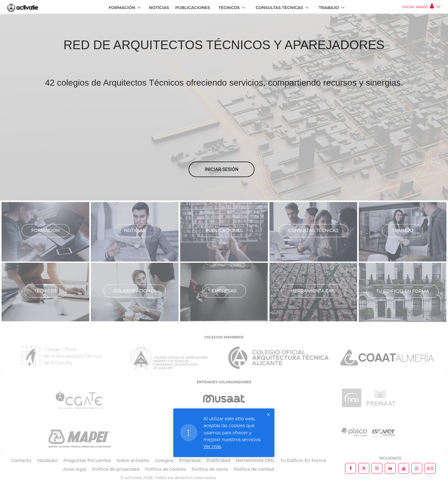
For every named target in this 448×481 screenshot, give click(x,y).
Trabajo (329, 7)
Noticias (159, 7)
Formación (122, 7)
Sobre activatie (133, 460)
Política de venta (210, 469)
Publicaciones (193, 7)
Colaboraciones (135, 291)
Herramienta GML (313, 291)
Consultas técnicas (313, 230)
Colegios (164, 460)
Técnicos (229, 7)
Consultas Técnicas (279, 7)
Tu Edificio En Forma (303, 460)
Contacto (21, 460)
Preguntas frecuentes (87, 460)
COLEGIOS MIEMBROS (224, 337)
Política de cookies (166, 469)
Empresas (224, 291)
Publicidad (218, 460)
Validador (47, 460)
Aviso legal (75, 469)
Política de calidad (254, 469)
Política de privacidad (116, 469)
